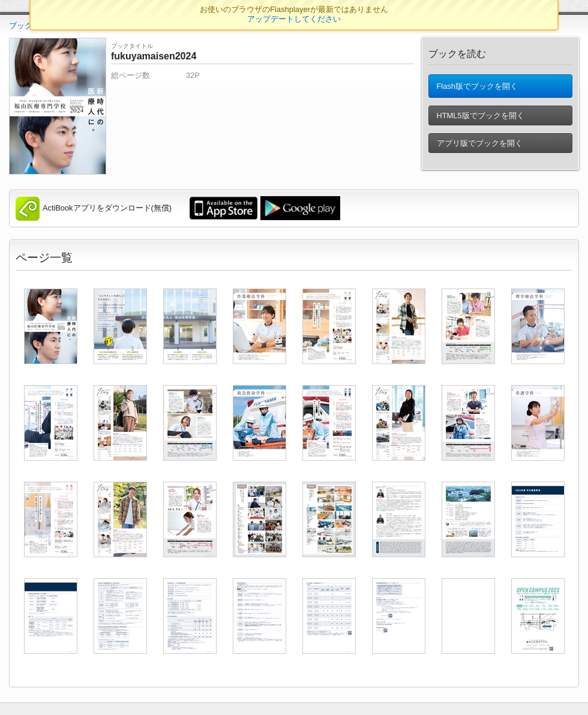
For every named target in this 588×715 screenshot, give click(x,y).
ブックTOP (28, 25)
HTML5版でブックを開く (480, 119)
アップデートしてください (294, 19)
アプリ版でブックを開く (479, 147)
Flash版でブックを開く (477, 88)
